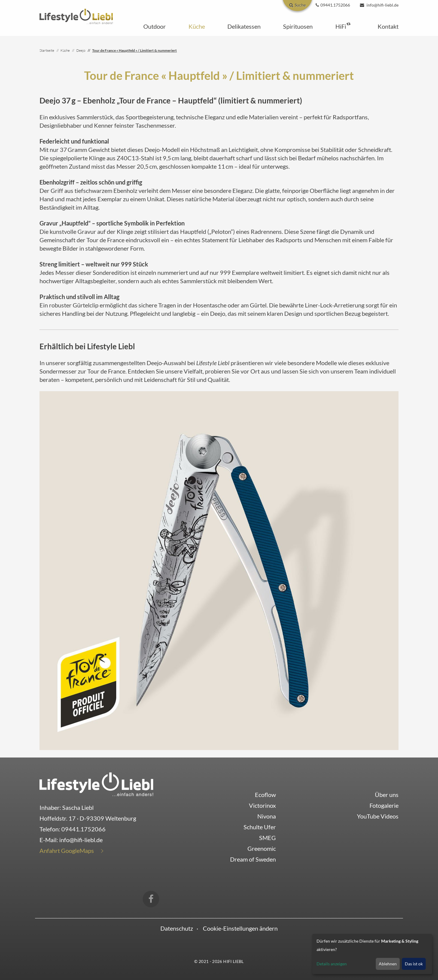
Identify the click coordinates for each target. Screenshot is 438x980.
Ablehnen (388, 964)
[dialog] (372, 954)
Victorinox (262, 805)
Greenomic (262, 848)
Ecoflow (265, 795)
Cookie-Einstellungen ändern (240, 928)
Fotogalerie (384, 805)
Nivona (267, 816)
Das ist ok (414, 964)
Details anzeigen (332, 964)
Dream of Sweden (253, 859)
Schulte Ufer (260, 827)
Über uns (387, 795)
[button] (155, 26)
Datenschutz (177, 928)
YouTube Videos (378, 816)
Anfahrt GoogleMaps (67, 851)
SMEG (267, 838)
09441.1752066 (83, 829)
